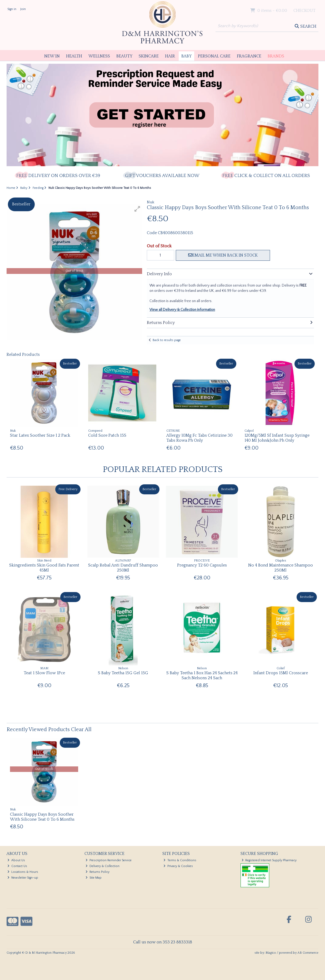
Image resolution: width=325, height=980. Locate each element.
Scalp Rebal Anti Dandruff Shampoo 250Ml (123, 568)
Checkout (304, 11)
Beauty (124, 56)
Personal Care (214, 56)
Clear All (81, 730)
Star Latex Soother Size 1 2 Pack (40, 435)
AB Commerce (308, 953)
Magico (271, 953)
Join (23, 9)
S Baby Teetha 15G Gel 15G (123, 673)
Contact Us (17, 866)
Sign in (12, 9)
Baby (186, 56)
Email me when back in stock (223, 255)
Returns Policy (97, 872)
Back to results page (167, 340)
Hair (170, 56)
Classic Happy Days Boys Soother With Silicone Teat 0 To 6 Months (42, 817)
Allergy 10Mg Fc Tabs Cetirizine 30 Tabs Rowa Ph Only (199, 438)
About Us (16, 860)
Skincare (149, 56)
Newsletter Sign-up (23, 878)
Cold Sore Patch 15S (107, 435)
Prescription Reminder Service (109, 860)
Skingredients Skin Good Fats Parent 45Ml (44, 568)
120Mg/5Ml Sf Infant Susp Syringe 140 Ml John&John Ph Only (277, 438)
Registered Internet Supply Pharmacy (269, 860)
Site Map (94, 878)
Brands (276, 56)
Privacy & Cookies (178, 866)
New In (52, 56)
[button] (137, 209)
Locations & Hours (23, 872)
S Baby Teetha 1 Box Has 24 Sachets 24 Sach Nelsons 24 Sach (202, 675)
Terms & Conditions (180, 860)
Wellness (99, 56)
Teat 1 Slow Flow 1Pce (44, 673)
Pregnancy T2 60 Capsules (202, 565)
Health (74, 56)
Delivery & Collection (102, 866)
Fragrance (249, 56)
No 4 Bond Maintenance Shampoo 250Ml (281, 568)
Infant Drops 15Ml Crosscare (281, 673)
